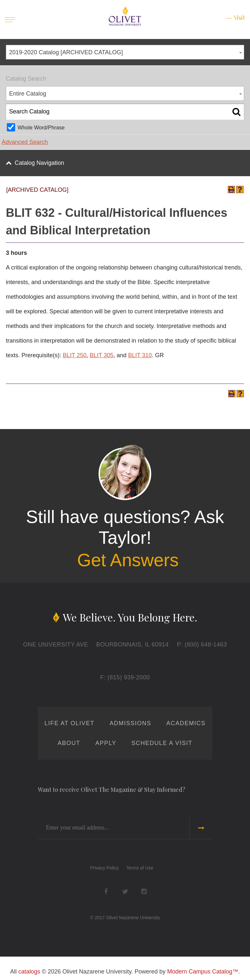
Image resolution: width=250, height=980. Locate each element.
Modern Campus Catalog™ (203, 972)
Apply (106, 743)
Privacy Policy (104, 868)
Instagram (144, 892)
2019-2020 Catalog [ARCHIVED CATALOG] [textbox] (66, 52)
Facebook (106, 892)
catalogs (29, 972)
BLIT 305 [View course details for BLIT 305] (102, 355)
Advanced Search (25, 142)
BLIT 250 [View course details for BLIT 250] (75, 355)
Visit (239, 18)
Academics (186, 723)
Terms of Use (140, 868)
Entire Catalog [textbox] (28, 94)
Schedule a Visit (162, 743)
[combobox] (125, 52)
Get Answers (128, 560)
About (69, 743)
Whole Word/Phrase (41, 127)
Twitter (125, 892)
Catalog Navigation (39, 163)
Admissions (130, 723)
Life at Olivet (69, 723)
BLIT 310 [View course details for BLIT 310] (140, 355)
